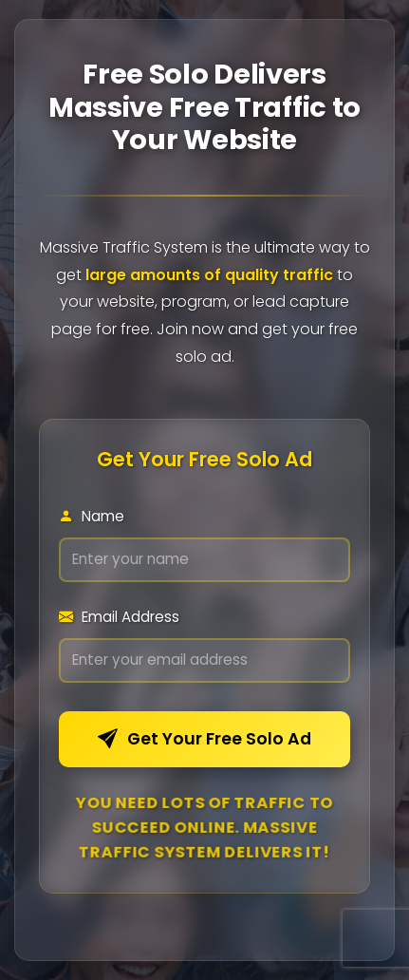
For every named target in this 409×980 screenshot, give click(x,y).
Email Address (119, 617)
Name (92, 516)
